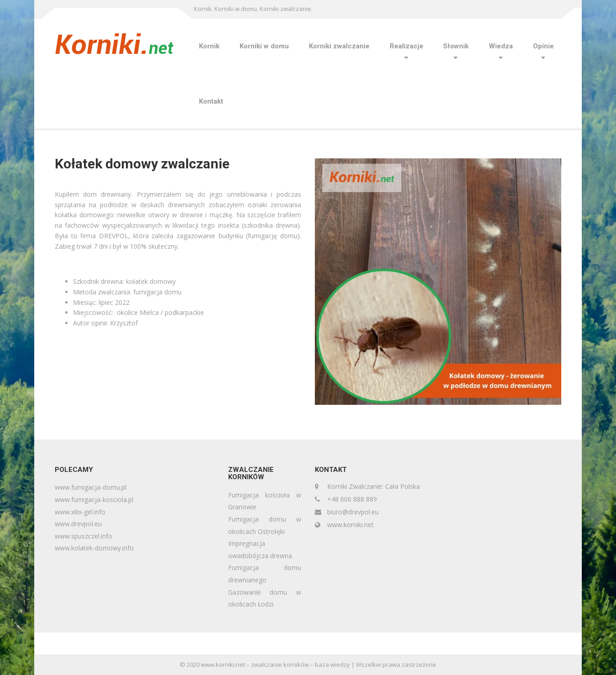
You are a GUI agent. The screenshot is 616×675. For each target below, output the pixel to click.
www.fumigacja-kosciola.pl (94, 500)
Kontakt (211, 101)
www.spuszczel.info (84, 536)
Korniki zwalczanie (339, 46)
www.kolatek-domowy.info (94, 548)
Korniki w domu (264, 46)
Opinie (543, 46)
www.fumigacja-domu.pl (91, 487)
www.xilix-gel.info (80, 512)
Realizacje (407, 46)
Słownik (456, 46)
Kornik (209, 46)
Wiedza (501, 46)
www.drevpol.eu (78, 524)
